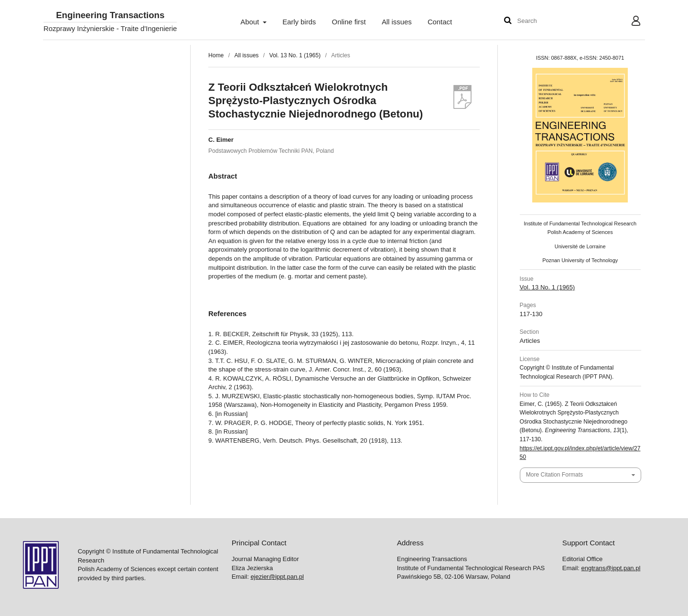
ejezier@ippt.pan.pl (277, 577)
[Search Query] (546, 21)
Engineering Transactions (110, 16)
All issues (397, 22)
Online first (349, 22)
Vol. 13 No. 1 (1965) (295, 55)
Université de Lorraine (580, 246)
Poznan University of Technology (580, 260)
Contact (440, 22)
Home (216, 55)
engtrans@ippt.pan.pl (611, 568)
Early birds (299, 22)
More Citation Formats (554, 475)
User (629, 22)
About (251, 22)
